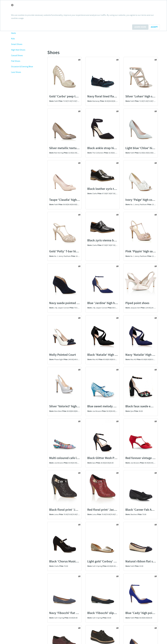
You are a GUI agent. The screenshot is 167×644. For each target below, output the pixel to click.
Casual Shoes (17, 56)
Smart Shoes (17, 44)
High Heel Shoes (18, 50)
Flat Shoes (16, 61)
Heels (14, 33)
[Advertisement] (26, 127)
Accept (154, 27)
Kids (13, 39)
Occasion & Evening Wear (22, 67)
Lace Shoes (16, 72)
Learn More (140, 27)
